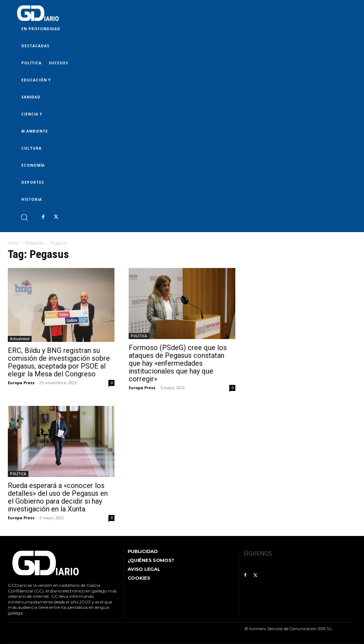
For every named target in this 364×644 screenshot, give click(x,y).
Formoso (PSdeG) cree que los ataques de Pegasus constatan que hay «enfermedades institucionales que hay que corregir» (178, 363)
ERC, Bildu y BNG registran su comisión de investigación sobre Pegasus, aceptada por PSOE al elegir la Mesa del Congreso (59, 362)
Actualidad (20, 339)
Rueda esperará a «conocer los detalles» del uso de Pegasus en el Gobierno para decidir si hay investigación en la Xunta (58, 497)
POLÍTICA (139, 336)
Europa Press (21, 383)
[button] (24, 217)
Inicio (13, 243)
